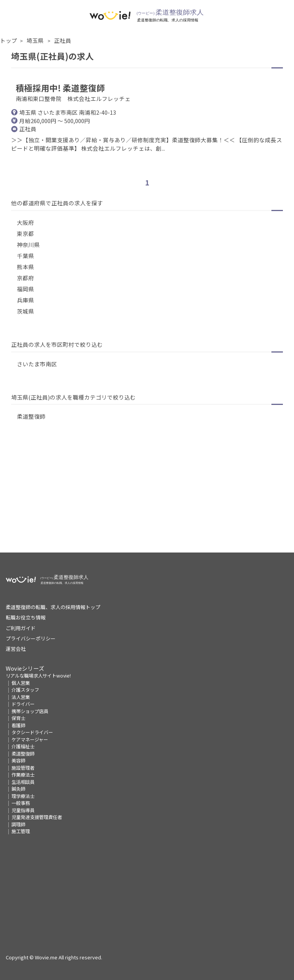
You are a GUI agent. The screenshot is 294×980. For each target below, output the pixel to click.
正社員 (63, 40)
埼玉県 (36, 40)
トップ (9, 40)
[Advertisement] (147, 499)
